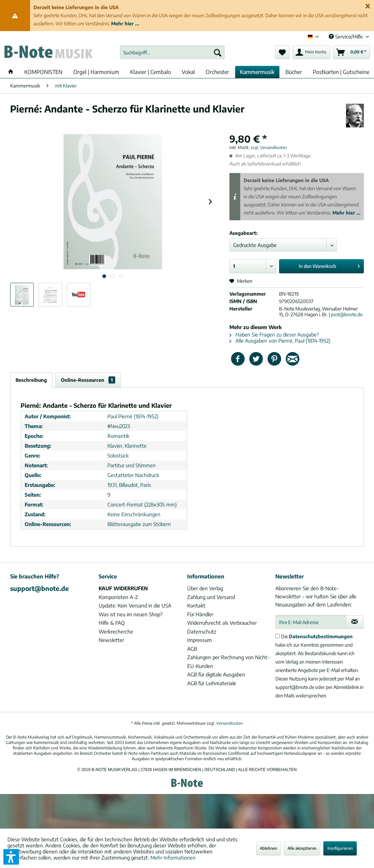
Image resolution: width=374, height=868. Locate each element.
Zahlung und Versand (211, 597)
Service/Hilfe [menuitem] (346, 36)
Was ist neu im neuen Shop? (131, 614)
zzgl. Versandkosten (269, 147)
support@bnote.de (40, 588)
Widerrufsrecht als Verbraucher (222, 623)
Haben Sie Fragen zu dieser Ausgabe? (274, 334)
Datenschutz (202, 631)
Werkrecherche (116, 631)
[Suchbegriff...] (172, 52)
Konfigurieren (340, 848)
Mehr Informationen (173, 858)
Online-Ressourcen (88, 380)
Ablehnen (268, 848)
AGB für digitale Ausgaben (216, 674)
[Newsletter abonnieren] (355, 622)
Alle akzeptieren (302, 848)
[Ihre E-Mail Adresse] (311, 622)
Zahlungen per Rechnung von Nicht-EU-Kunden (228, 662)
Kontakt (196, 605)
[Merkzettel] (282, 52)
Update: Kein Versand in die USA (135, 605)
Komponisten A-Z (118, 597)
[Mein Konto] (311, 52)
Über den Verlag (205, 588)
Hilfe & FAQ (112, 623)
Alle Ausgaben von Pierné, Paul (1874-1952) (280, 341)
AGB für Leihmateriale (212, 683)
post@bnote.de (347, 314)
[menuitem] (172, 52)
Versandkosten (230, 723)
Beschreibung (31, 380)
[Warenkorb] (352, 52)
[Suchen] (218, 52)
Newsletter (111, 640)
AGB (192, 649)
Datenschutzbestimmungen (321, 636)
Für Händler (200, 614)
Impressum (200, 640)
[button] (11, 857)
